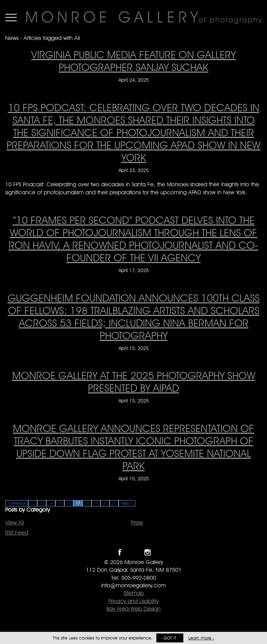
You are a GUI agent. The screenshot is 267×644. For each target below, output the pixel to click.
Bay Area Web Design (133, 609)
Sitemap (134, 593)
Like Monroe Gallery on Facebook (120, 552)
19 (96, 503)
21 (114, 503)
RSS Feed (17, 533)
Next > (127, 503)
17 (78, 503)
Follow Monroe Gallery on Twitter (134, 552)
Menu (11, 17)
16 (69, 503)
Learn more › (201, 638)
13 (42, 503)
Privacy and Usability (133, 601)
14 (51, 503)
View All (15, 523)
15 (60, 503)
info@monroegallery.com (133, 585)
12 (33, 503)
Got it (170, 638)
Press (137, 523)
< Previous (17, 503)
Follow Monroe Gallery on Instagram (148, 552)
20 (105, 503)
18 (87, 503)
